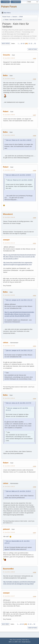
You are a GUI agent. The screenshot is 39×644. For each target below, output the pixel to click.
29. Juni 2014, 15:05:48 (9, 217)
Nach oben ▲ (26, 640)
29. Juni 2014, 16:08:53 (9, 572)
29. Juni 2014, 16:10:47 (9, 596)
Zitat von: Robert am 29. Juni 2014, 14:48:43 (19, 140)
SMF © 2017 (18, 642)
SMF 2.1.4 (11, 642)
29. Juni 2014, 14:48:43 (9, 115)
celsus (6, 343)
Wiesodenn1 (8, 214)
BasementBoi (8, 569)
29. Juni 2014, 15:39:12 (9, 486)
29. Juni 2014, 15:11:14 (9, 243)
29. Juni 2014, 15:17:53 (9, 346)
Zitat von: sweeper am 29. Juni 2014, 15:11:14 (19, 300)
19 (24, 44)
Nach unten (6, 44)
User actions (32, 49)
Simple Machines (26, 642)
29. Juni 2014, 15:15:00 (9, 295)
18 (21, 44)
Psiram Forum (9, 7)
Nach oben (5, 624)
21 (29, 44)
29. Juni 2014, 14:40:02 (9, 79)
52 (35, 44)
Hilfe (11, 640)
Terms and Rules (17, 640)
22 (31, 44)
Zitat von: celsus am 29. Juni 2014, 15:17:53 (19, 403)
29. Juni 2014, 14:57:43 (9, 170)
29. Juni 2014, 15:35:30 (9, 466)
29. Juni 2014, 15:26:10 (9, 398)
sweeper (6, 240)
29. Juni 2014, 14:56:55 (9, 135)
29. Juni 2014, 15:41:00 (9, 532)
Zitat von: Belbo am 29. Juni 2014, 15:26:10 (18, 491)
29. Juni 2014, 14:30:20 (9, 58)
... (20, 44)
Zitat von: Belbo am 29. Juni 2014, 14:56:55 (18, 175)
